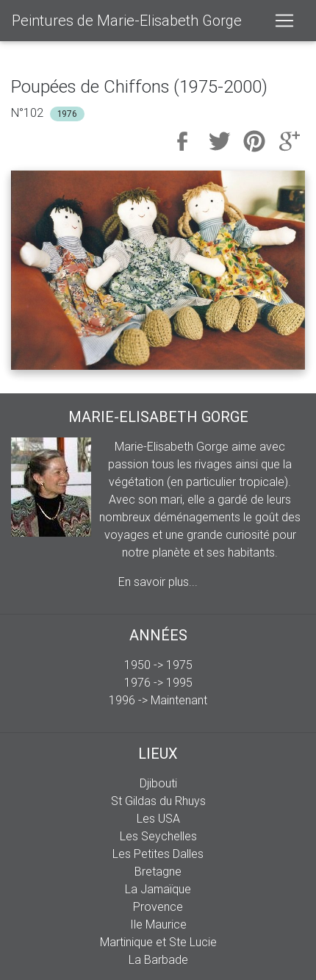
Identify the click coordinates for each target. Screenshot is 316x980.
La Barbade (158, 959)
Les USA (158, 818)
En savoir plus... (158, 582)
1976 (67, 114)
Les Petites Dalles (158, 854)
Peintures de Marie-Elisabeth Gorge (127, 20)
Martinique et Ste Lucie (158, 942)
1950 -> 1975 (158, 665)
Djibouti (158, 783)
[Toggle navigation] (284, 21)
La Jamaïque (158, 889)
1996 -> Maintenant (158, 700)
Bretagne (158, 871)
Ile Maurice (158, 924)
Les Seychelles (158, 836)
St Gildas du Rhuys (158, 801)
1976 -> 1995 (158, 682)
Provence (158, 906)
